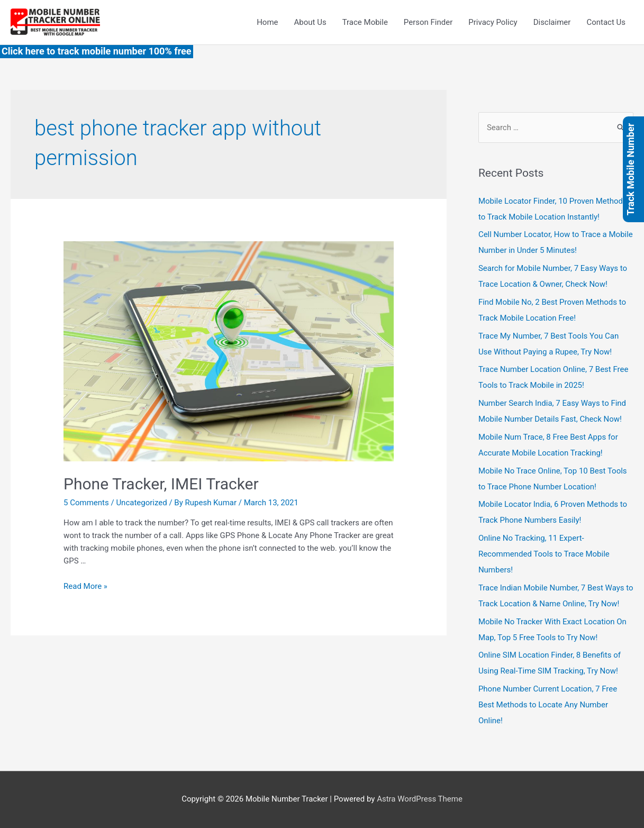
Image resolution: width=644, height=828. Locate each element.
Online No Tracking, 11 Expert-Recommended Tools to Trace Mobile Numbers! (544, 554)
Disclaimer (552, 22)
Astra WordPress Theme (420, 799)
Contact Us (606, 22)
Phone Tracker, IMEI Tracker (161, 484)
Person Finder (428, 22)
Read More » (85, 586)
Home (267, 22)
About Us (310, 22)
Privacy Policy (493, 22)
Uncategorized (141, 503)
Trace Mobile (365, 22)
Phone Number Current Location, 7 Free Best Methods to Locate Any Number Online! (548, 705)
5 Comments (86, 503)
